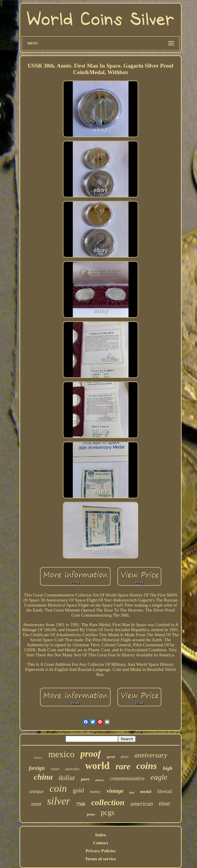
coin (58, 788)
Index (101, 835)
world (97, 766)
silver (59, 801)
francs (100, 780)
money (95, 792)
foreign (37, 768)
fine (132, 793)
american (142, 804)
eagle (159, 777)
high (168, 768)
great (111, 757)
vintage (115, 791)
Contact (101, 843)
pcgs (108, 812)
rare (123, 766)
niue (164, 803)
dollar (67, 778)
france (38, 757)
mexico (61, 754)
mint (36, 804)
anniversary (151, 755)
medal (146, 792)
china (43, 777)
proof (91, 754)
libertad (165, 791)
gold (78, 790)
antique (36, 791)
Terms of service (101, 859)
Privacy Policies (100, 851)
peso (125, 757)
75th (81, 804)
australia (72, 769)
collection (108, 802)
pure (85, 779)
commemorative (127, 778)
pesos (91, 814)
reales (55, 769)
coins (146, 766)
